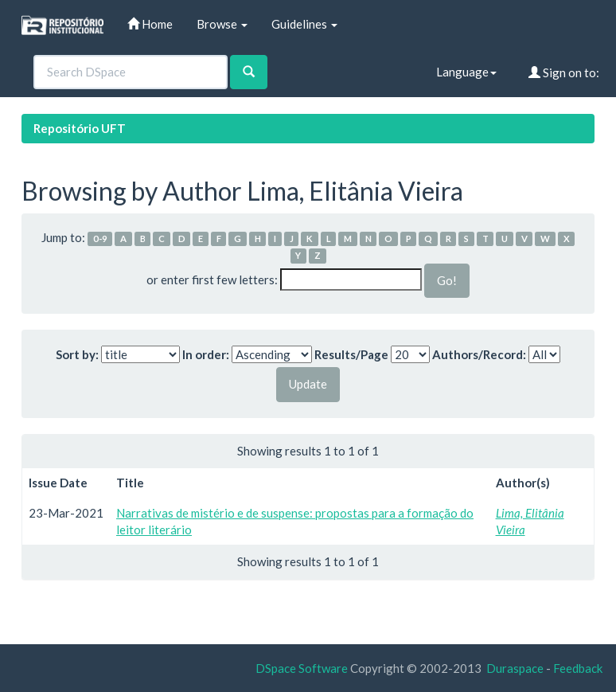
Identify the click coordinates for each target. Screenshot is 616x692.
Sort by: (77, 354)
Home (150, 24)
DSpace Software (302, 668)
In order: (206, 354)
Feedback (578, 668)
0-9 (100, 238)
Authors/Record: (479, 354)
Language (466, 72)
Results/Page (351, 354)
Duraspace (515, 668)
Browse (222, 24)
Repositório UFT (80, 128)
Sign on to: (564, 72)
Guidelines (304, 24)
